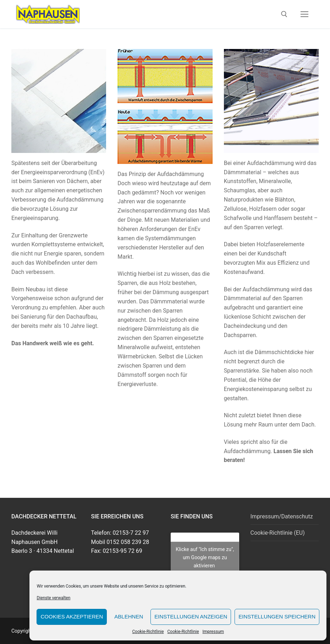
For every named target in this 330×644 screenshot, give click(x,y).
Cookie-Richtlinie (148, 632)
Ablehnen (129, 617)
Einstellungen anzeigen (191, 617)
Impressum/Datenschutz (282, 516)
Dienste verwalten (53, 598)
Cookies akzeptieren (72, 617)
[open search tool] (284, 14)
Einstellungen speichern (277, 617)
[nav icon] (304, 14)
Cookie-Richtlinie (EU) (278, 533)
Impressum (213, 632)
